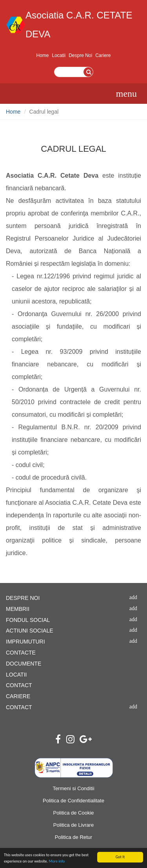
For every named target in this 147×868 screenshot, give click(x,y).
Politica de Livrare (73, 825)
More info (57, 862)
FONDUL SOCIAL (28, 620)
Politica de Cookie (73, 813)
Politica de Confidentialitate (73, 801)
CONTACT (19, 685)
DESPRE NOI (23, 598)
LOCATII (16, 675)
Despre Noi (80, 55)
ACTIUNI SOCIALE (30, 631)
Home (42, 55)
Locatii (59, 55)
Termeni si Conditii (73, 788)
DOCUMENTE (24, 664)
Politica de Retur (73, 837)
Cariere (103, 55)
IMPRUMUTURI (25, 642)
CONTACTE (21, 653)
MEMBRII (18, 609)
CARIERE (18, 696)
